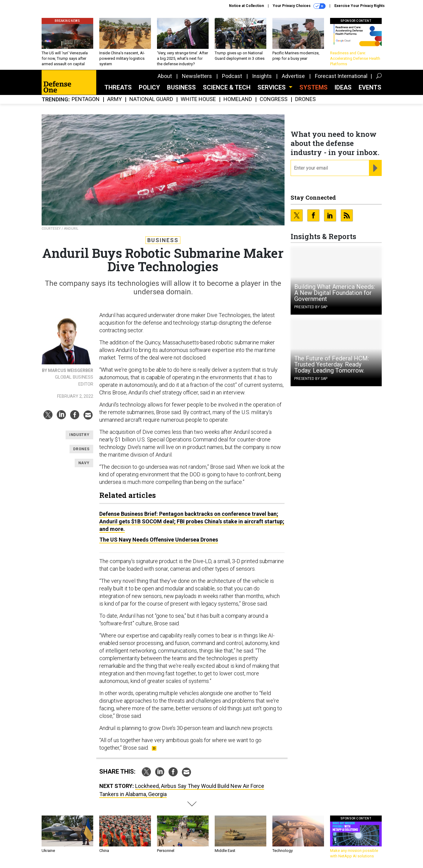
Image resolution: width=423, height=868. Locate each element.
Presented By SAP (311, 307)
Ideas (343, 87)
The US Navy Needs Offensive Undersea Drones (159, 540)
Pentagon (86, 99)
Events (370, 87)
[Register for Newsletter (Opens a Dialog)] (375, 168)
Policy (149, 87)
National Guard (151, 99)
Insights (262, 76)
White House (198, 99)
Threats (118, 87)
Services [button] (272, 87)
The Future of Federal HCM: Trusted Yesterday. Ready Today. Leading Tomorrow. (332, 364)
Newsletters (197, 76)
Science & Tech (227, 87)
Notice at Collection (246, 6)
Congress (274, 99)
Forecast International (341, 76)
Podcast (232, 76)
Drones (305, 99)
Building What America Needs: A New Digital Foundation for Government (335, 293)
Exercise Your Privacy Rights (360, 6)
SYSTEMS (314, 87)
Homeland (238, 99)
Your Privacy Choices (299, 6)
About (165, 76)
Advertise (293, 76)
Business (181, 87)
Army (114, 99)
